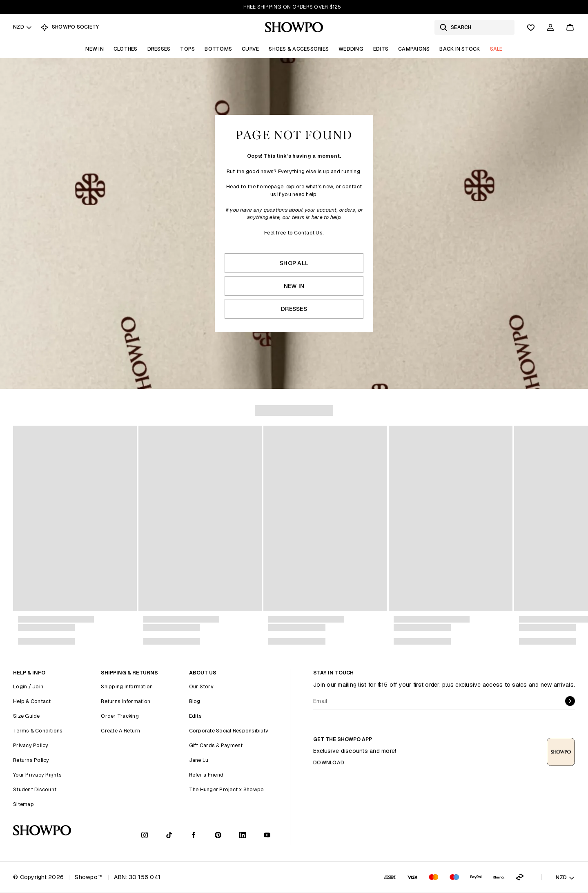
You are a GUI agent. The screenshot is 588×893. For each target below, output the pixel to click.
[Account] (550, 27)
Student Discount (35, 789)
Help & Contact (32, 701)
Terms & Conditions (38, 731)
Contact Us (308, 233)
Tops (187, 49)
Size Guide (27, 716)
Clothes (126, 49)
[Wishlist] (531, 27)
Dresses (159, 49)
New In (95, 49)
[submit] (570, 701)
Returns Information (126, 701)
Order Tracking (120, 716)
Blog (195, 701)
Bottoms (218, 49)
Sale (496, 49)
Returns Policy (31, 760)
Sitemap (23, 804)
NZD (23, 27)
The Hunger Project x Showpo (227, 789)
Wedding (351, 49)
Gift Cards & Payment (216, 745)
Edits (381, 49)
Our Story (201, 686)
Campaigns (414, 49)
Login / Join (28, 686)
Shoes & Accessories (299, 49)
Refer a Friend (206, 775)
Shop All (294, 263)
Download (329, 762)
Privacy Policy (31, 745)
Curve (250, 49)
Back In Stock (460, 49)
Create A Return (120, 731)
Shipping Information (127, 686)
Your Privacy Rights (37, 775)
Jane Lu (199, 760)
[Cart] (570, 27)
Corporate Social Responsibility (229, 731)
